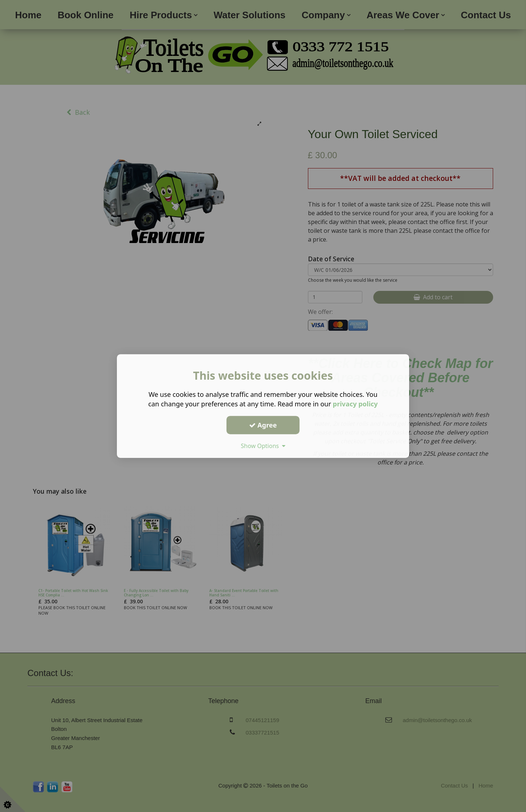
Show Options (263, 446)
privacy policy (355, 404)
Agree (263, 425)
